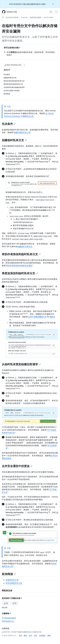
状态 (30, 635)
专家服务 (42, 635)
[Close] (53, 4)
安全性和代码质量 (12, 17)
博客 (49, 635)
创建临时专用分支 (25, 246)
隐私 (25, 635)
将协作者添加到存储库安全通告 (19, 266)
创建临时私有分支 (14, 140)
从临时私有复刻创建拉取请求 (21, 364)
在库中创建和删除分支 (37, 317)
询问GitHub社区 (9, 618)
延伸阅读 (9, 574)
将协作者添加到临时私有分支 (21, 254)
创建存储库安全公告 (22, 132)
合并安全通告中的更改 (17, 466)
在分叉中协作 (49, 17)
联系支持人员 (8, 621)
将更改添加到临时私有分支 (20, 273)
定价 (35, 635)
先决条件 (9, 124)
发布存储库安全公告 (14, 583)
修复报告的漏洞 (36, 17)
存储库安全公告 (12, 580)
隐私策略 (5, 607)
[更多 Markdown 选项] (24, 65)
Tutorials (24, 17)
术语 (20, 635)
